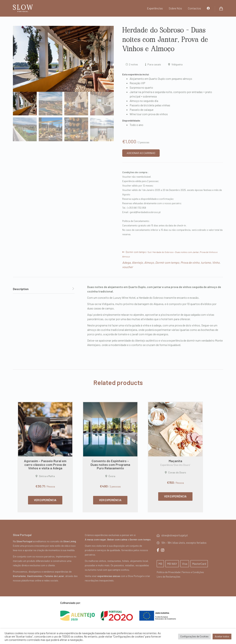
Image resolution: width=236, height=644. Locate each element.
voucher (128, 267)
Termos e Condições (193, 572)
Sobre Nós (175, 8)
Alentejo (137, 262)
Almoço (149, 262)
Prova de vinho (190, 262)
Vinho (216, 262)
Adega (126, 262)
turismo (206, 262)
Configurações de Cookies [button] (194, 636)
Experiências (155, 8)
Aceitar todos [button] (222, 636)
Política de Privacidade (169, 572)
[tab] (44, 289)
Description (21, 289)
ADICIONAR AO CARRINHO (141, 153)
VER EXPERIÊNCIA (45, 500)
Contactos (194, 8)
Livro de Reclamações (169, 577)
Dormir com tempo (136, 252)
